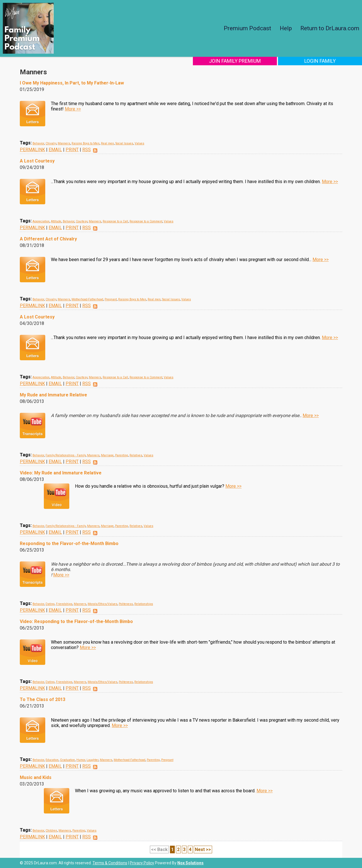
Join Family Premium (248, 61)
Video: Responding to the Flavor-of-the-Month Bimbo (76, 621)
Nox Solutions (190, 863)
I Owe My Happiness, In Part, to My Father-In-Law (72, 83)
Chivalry (51, 143)
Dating (50, 604)
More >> (73, 109)
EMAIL (55, 150)
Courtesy (82, 221)
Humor (81, 760)
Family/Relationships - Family (66, 455)
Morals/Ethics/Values (103, 604)
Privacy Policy (142, 863)
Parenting (122, 455)
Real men (107, 143)
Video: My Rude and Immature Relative (61, 473)
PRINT (72, 150)
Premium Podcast (247, 28)
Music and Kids (36, 777)
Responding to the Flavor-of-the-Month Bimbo (69, 543)
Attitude (56, 221)
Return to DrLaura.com (330, 28)
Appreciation (41, 221)
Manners (64, 143)
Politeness (126, 604)
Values (139, 143)
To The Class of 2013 (43, 699)
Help (286, 28)
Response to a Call (115, 221)
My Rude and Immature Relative (53, 395)
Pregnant (111, 299)
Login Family (325, 61)
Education (52, 760)
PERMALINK (32, 150)
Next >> (203, 849)
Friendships (64, 604)
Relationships (144, 604)
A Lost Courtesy (37, 161)
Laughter (92, 760)
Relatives (136, 455)
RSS (87, 150)
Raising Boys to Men (86, 143)
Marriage (107, 455)
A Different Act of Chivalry (48, 239)
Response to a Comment (146, 221)
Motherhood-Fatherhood (87, 299)
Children (51, 831)
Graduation (67, 760)
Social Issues (124, 143)
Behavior (38, 143)
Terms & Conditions (110, 863)
